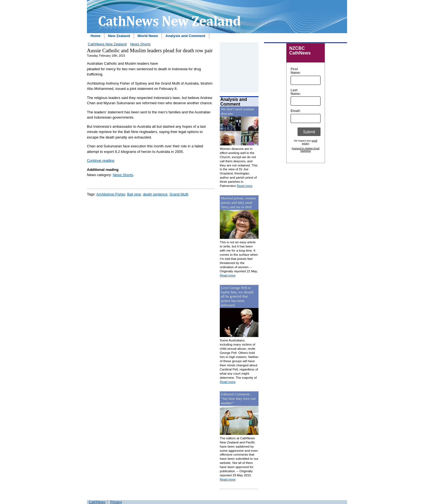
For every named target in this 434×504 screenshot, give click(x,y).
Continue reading (101, 160)
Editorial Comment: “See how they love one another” (238, 399)
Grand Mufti (179, 194)
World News (148, 36)
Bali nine (134, 194)
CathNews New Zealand (107, 44)
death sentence (155, 194)
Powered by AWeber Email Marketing (306, 150)
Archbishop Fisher (111, 194)
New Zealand (119, 36)
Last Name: (294, 92)
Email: (294, 111)
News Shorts (140, 44)
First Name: (294, 71)
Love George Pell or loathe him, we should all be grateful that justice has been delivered (237, 297)
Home (95, 36)
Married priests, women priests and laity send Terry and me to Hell (238, 203)
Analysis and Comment (185, 36)
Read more (245, 186)
